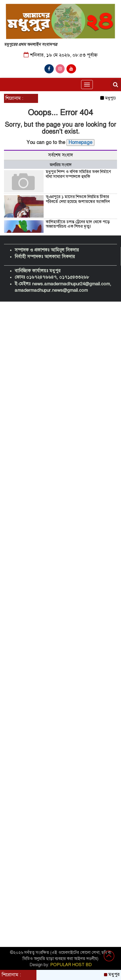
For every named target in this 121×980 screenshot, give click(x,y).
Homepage (80, 142)
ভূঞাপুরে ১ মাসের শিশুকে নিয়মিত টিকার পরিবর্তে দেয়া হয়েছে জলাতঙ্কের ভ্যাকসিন (78, 199)
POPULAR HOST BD (71, 965)
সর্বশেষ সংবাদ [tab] (60, 155)
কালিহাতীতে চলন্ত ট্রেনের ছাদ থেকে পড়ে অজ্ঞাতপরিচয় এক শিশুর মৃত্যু (78, 224)
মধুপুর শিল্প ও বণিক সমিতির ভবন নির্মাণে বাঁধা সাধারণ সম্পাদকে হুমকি (78, 174)
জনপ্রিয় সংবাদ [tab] (61, 165)
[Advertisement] (60, 335)
